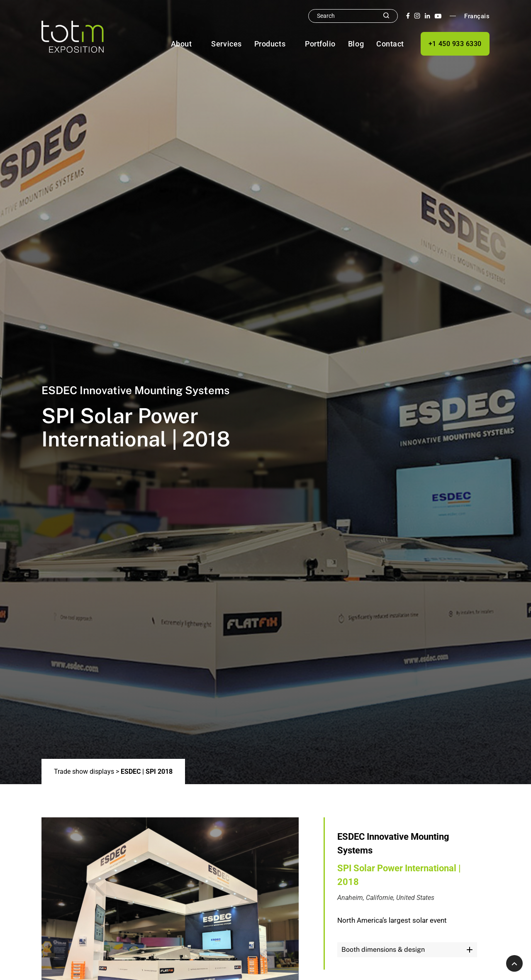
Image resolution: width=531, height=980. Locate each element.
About (181, 44)
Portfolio (320, 44)
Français (477, 16)
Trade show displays (84, 772)
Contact (390, 44)
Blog (356, 44)
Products (270, 44)
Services (226, 44)
